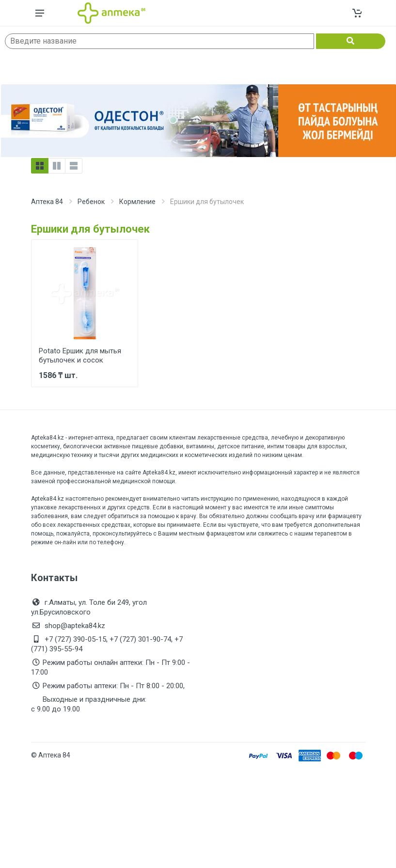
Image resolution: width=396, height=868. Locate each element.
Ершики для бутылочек (90, 229)
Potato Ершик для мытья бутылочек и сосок (80, 355)
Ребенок (91, 202)
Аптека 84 (47, 202)
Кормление (137, 202)
